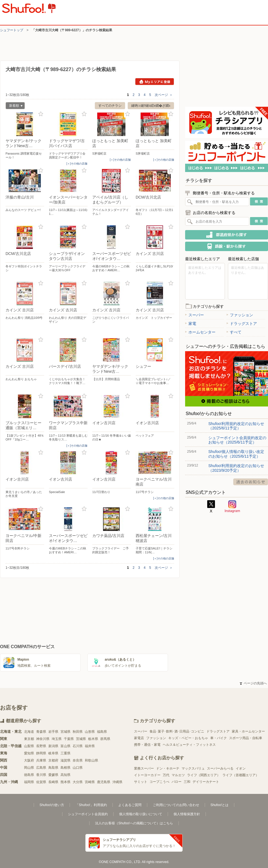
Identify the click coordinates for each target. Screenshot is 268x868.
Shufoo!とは (220, 805)
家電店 (139, 738)
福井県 (90, 746)
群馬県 (105, 739)
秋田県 (78, 732)
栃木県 (93, 739)
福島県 (102, 732)
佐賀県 (41, 782)
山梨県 (29, 746)
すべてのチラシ (110, 106)
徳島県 (29, 775)
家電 (191, 324)
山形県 (90, 732)
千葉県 (69, 739)
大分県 (78, 782)
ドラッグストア (242, 324)
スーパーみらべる (220, 768)
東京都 (29, 739)
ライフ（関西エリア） (204, 775)
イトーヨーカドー (147, 775)
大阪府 (29, 760)
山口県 (78, 768)
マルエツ (178, 775)
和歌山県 (91, 760)
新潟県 (53, 746)
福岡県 (29, 782)
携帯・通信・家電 (147, 745)
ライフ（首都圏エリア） (241, 775)
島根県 (65, 768)
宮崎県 (90, 782)
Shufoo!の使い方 (52, 805)
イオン (241, 768)
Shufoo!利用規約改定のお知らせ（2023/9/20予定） (236, 468)
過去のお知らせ (251, 482)
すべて (234, 332)
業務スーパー (144, 768)
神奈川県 (43, 739)
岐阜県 (53, 753)
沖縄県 (117, 782)
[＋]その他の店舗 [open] (77, 164)
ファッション (240, 315)
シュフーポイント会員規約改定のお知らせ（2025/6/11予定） (237, 440)
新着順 (14, 106)
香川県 (41, 775)
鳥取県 (53, 768)
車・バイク (219, 738)
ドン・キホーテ (168, 768)
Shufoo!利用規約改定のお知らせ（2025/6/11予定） (236, 426)
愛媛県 (53, 775)
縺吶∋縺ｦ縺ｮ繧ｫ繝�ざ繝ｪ (151, 106)
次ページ (164, 95)
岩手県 (53, 732)
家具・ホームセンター (248, 731)
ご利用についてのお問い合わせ (176, 805)
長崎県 (53, 782)
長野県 (41, 746)
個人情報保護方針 (187, 814)
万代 (166, 775)
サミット (141, 782)
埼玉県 (57, 739)
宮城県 (65, 732)
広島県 (41, 768)
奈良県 (78, 760)
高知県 (65, 775)
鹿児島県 (104, 782)
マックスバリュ (193, 768)
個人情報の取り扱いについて (141, 814)
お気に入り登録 (41, 114)
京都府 (53, 760)
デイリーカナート (206, 782)
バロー (177, 782)
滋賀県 (65, 760)
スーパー (195, 315)
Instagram (232, 507)
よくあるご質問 (130, 805)
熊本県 (65, 782)
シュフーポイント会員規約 (88, 814)
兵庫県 (41, 760)
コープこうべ (159, 782)
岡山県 (29, 768)
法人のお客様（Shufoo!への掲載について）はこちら (134, 823)
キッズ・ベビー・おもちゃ (188, 738)
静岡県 (41, 753)
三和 (187, 782)
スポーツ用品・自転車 (246, 738)
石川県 (78, 746)
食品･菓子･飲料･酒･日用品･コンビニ (177, 731)
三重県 (65, 753)
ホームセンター (200, 332)
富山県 (65, 746)
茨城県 (81, 739)
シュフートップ (12, 30)
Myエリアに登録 (155, 82)
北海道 (29, 732)
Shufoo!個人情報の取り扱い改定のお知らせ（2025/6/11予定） (236, 454)
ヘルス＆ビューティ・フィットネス (189, 745)
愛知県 (29, 753)
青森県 (41, 732)
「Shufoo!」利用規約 (91, 805)
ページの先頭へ (253, 683)
